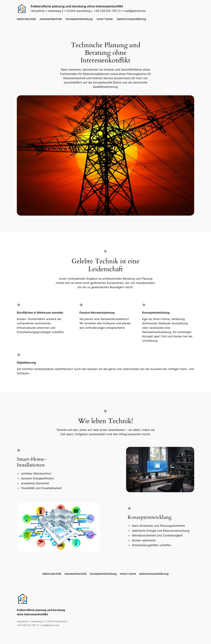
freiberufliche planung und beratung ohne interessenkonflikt (77, 6)
